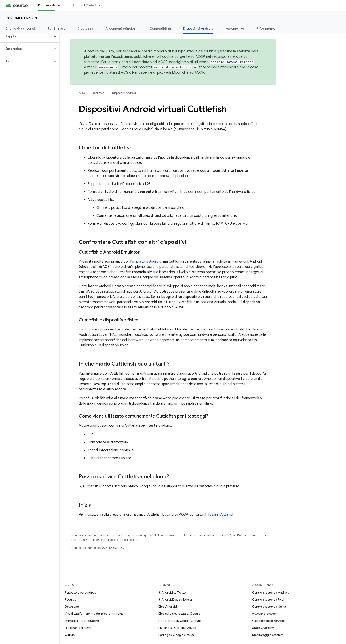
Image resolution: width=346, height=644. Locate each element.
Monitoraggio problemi (268, 635)
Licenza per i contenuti (203, 535)
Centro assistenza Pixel (268, 599)
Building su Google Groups (177, 628)
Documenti (99, 93)
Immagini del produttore (82, 621)
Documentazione (22, 18)
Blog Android (168, 607)
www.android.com (265, 614)
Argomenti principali (121, 28)
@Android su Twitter (173, 592)
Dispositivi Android (124, 93)
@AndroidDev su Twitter (175, 599)
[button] (26, 36)
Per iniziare (57, 28)
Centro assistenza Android (271, 592)
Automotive (235, 28)
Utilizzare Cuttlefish (219, 515)
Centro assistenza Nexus (269, 607)
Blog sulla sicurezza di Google (179, 614)
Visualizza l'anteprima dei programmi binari (95, 614)
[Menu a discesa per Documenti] (61, 5)
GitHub (70, 635)
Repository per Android (81, 592)
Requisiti (71, 599)
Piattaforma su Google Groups (180, 621)
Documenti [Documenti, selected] (47, 5)
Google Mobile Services (269, 621)
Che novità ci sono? (20, 28)
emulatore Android (147, 261)
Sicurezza (86, 28)
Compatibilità (160, 28)
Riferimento (266, 28)
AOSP (83, 93)
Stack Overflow (263, 628)
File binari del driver (78, 628)
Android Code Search (89, 5)
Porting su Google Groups (176, 635)
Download (72, 607)
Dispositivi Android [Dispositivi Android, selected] (198, 28)
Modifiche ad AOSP (188, 73)
